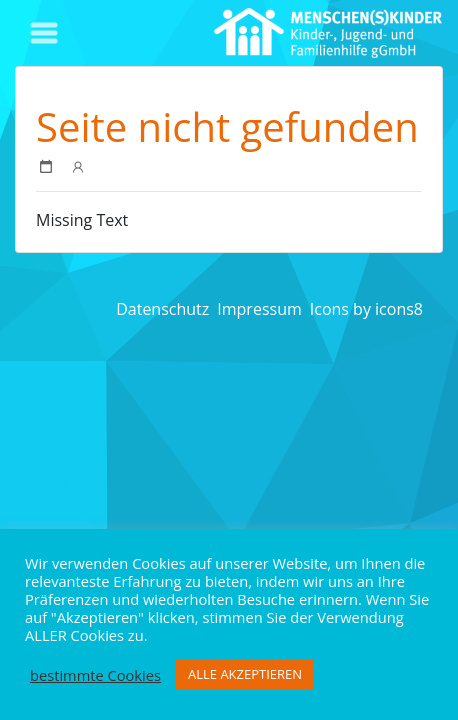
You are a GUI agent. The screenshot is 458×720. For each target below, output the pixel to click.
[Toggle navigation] (44, 33)
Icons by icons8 (366, 309)
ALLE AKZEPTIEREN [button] (245, 674)
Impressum (259, 309)
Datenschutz (162, 309)
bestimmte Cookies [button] (95, 675)
